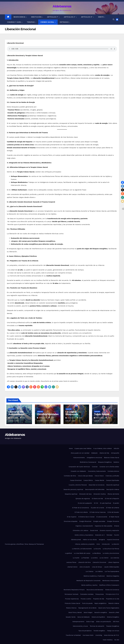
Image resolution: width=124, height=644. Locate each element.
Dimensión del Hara (85, 494)
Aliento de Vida (104, 453)
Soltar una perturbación (104, 622)
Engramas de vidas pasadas (104, 526)
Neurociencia (20, 17)
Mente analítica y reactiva (89, 585)
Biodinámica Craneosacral (88, 462)
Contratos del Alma (70, 476)
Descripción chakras (113, 489)
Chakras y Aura (14, 22)
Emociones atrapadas (71, 521)
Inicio (98, 544)
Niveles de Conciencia (112, 590)
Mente (101, 17)
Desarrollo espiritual (113, 485)
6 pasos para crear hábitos (83, 448)
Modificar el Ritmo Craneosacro (109, 585)
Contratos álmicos (113, 471)
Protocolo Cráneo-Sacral (72, 603)
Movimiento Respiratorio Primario (74, 590)
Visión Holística (108, 640)
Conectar (95, 467)
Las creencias (115, 558)
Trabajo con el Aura (113, 631)
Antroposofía (115, 453)
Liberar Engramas (114, 562)
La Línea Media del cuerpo (82, 553)
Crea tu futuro (99, 476)
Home (71, 448)
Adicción (116, 448)
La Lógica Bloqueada (72, 413)
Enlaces (117, 526)
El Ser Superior (72, 517)
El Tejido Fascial (114, 517)
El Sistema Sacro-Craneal (86, 517)
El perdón (116, 503)
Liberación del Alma (84, 562)
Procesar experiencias (72, 599)
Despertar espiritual (71, 494)
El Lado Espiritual (106, 503)
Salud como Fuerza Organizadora (109, 608)
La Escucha (97, 549)
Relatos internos (71, 608)
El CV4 (96, 503)
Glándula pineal (76, 540)
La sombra (94, 558)
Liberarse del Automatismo (16, 413)
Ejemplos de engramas (83, 499)
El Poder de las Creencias (98, 512)
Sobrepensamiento (78, 622)
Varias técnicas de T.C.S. (112, 635)
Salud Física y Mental (75, 612)
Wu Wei (117, 640)
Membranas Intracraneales (111, 581)
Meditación (36, 17)
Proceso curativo (86, 599)
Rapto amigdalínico (100, 603)
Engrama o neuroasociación (84, 526)
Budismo (116, 462)
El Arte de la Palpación (112, 499)
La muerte (76, 558)
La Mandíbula (97, 553)
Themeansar (40, 544)
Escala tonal (94, 530)
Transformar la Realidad (73, 635)
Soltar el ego (90, 622)
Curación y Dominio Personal (78, 485)
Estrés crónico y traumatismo (84, 535)
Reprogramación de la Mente (87, 608)
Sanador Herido (71, 617)
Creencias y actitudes (112, 476)
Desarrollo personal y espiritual (73, 489)
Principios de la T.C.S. (112, 594)
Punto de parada (87, 603)
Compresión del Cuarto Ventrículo (79, 467)
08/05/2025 (14, 418)
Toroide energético (99, 631)
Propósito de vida (99, 599)
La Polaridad (85, 558)
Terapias (31, 22)
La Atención (115, 544)
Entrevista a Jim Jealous (81, 530)
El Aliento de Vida (97, 499)
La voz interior (104, 558)
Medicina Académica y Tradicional (94, 576)
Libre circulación (85, 567)
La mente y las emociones (111, 553)
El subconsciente (102, 517)
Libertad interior (72, 567)
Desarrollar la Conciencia (97, 485)
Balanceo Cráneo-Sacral (112, 458)
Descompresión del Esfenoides (95, 489)
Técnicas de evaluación (97, 626)
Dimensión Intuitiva (100, 494)
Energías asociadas (99, 521)
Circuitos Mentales (48, 414)
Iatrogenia (102, 540)
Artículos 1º (53, 17)
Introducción (106, 544)
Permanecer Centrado (71, 594)
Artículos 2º (70, 17)
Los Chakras (90, 571)
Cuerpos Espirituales (113, 480)
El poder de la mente (97, 508)
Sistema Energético (113, 617)
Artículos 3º (87, 17)
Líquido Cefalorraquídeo (112, 567)
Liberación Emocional (99, 562)
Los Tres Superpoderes (112, 571)
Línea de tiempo (97, 567)
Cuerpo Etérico (88, 480)
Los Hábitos (99, 571)
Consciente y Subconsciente (97, 471)
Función (117, 535)
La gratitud (68, 553)
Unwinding (99, 635)
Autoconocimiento (79, 458)
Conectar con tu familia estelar (109, 467)
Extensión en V (100, 535)
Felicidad (109, 535)
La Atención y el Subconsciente (82, 549)
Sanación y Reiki (114, 612)
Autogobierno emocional (94, 458)
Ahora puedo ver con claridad (80, 453)
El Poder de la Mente (113, 508)
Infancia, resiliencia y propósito (85, 544)
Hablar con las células (90, 540)
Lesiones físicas (71, 562)
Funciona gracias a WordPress (14, 544)
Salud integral (88, 612)
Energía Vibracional (85, 521)
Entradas (64, 22)
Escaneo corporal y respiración (109, 530)
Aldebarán (94, 453)
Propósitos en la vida (113, 599)
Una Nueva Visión (88, 635)
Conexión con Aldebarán (78, 471)
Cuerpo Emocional (76, 480)
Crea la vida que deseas (85, 476)
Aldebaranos (62, 6)
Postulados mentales (87, 594)
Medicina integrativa (113, 576)
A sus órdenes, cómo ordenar (103, 448)
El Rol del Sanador (113, 512)
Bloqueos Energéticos (105, 462)
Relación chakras (114, 603)
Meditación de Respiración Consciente (88, 581)
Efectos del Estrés (113, 494)
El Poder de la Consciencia (81, 508)
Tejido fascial (101, 414)
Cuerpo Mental (99, 480)
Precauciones (100, 594)
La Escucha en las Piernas (111, 549)
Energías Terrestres (113, 521)
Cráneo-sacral (47, 22)
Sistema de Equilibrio (98, 617)
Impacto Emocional (113, 540)
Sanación (12, 409)
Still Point (116, 622)
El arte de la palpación (85, 503)
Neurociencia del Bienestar (95, 590)
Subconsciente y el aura (80, 626)
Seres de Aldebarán (84, 617)
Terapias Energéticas (113, 626)
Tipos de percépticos (85, 631)
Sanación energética (101, 612)
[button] (114, 19)
